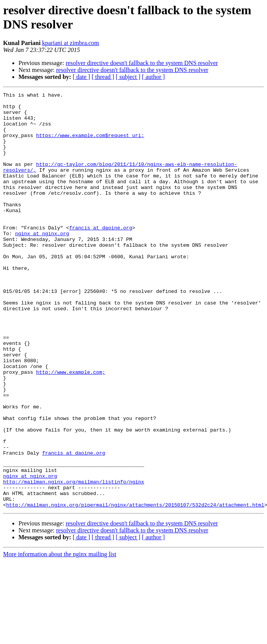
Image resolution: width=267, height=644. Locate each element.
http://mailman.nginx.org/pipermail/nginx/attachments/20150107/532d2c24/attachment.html (135, 588)
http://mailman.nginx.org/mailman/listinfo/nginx (74, 560)
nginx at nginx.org (42, 262)
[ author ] (154, 77)
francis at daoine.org (101, 255)
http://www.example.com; (71, 428)
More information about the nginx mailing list (60, 637)
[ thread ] (103, 77)
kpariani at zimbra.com (70, 43)
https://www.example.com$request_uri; (90, 144)
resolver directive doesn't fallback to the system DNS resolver (142, 63)
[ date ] (81, 77)
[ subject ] (128, 77)
